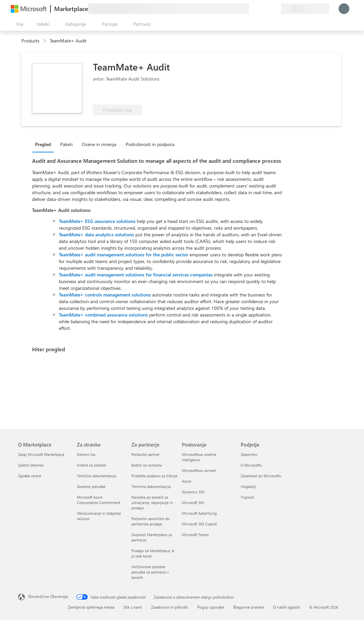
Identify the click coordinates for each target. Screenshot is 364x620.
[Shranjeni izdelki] (268, 9)
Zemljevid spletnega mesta (91, 607)
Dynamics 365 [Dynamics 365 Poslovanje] (193, 492)
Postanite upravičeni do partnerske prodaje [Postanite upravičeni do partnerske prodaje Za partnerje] (150, 521)
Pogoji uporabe (211, 607)
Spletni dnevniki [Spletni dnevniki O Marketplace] (31, 465)
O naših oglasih (287, 607)
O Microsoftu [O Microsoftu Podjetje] (251, 465)
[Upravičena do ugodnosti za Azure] (120, 95)
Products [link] (30, 41)
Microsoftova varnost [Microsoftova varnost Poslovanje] (199, 470)
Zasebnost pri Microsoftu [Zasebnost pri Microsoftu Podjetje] (261, 476)
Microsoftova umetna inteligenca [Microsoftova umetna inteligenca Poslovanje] (199, 457)
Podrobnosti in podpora (150, 144)
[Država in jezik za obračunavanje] (305, 9)
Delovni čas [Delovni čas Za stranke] (86, 454)
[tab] (45, 144)
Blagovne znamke (249, 607)
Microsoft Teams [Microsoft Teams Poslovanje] (195, 535)
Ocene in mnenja (99, 144)
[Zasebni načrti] (276, 9)
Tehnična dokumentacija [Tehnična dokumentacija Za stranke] (97, 476)
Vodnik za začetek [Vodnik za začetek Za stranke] (91, 465)
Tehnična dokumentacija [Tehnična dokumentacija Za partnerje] (151, 486)
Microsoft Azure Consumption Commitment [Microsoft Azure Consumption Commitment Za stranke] (99, 500)
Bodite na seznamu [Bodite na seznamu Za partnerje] (147, 465)
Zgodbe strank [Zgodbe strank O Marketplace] (30, 476)
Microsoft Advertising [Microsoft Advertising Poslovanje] (199, 513)
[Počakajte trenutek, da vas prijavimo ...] (344, 9)
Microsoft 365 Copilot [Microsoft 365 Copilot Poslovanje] (199, 524)
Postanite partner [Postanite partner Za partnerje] (146, 454)
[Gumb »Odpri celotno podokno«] (18, 24)
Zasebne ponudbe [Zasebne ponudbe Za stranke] (91, 486)
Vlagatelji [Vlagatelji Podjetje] (249, 486)
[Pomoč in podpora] (260, 9)
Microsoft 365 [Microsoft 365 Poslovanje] (193, 503)
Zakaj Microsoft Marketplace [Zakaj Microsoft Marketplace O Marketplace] (41, 454)
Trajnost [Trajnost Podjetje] (247, 497)
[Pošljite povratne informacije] (252, 9)
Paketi (66, 144)
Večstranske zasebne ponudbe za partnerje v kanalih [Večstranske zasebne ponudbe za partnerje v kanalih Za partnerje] (150, 572)
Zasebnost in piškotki (170, 607)
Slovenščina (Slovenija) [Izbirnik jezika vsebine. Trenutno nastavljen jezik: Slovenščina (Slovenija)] (48, 596)
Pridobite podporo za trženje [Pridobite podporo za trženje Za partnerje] (154, 476)
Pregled (43, 144)
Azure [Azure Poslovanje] (187, 481)
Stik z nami (133, 607)
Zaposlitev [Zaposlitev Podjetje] (249, 454)
